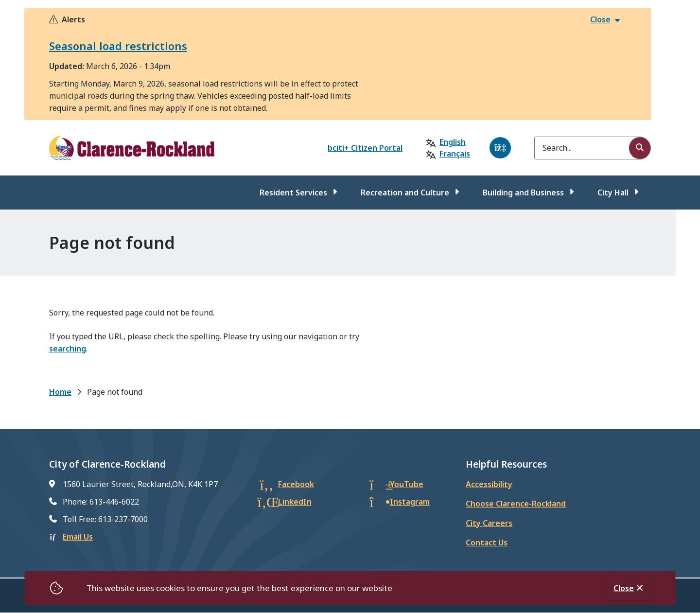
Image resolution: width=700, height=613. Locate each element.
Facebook (296, 484)
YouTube (407, 484)
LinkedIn (295, 502)
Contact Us (487, 543)
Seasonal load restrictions (118, 46)
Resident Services (293, 193)
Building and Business (523, 193)
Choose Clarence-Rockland (516, 504)
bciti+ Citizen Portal (365, 148)
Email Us (78, 537)
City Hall (613, 193)
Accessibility (489, 484)
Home (60, 392)
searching (68, 349)
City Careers (489, 523)
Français (455, 154)
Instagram (410, 502)
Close (624, 588)
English (453, 142)
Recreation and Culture (405, 193)
